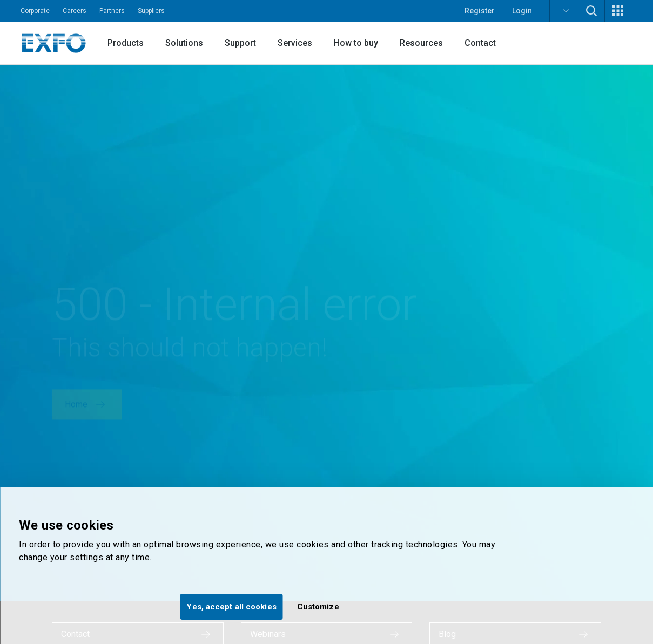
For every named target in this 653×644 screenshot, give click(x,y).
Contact (480, 43)
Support (240, 43)
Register (480, 11)
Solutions (184, 43)
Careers (75, 11)
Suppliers (151, 11)
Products (126, 43)
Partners (112, 11)
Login (522, 11)
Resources (421, 43)
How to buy (356, 43)
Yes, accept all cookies (231, 607)
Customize (318, 607)
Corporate (35, 11)
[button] (564, 11)
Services (295, 43)
